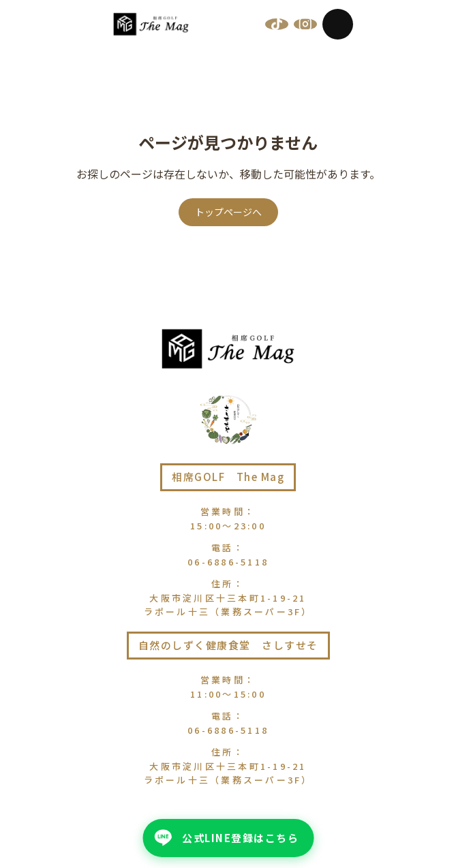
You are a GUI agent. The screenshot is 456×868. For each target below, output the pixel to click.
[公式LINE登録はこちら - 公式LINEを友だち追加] (228, 838)
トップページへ (228, 212)
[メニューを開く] (338, 24)
